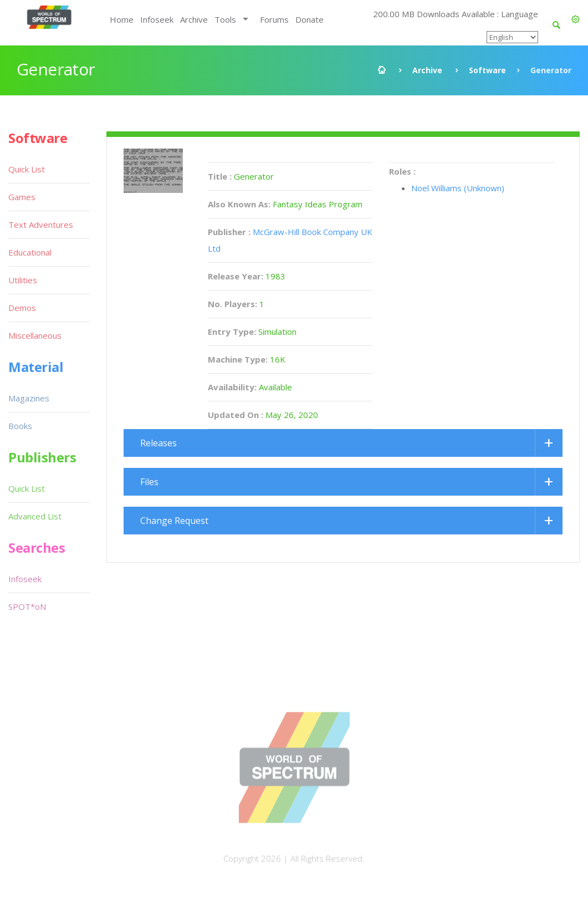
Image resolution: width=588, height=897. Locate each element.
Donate (310, 19)
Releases (158, 443)
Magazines (29, 398)
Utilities (23, 280)
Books (20, 426)
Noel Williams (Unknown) (458, 188)
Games (22, 197)
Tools (225, 19)
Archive (194, 19)
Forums (274, 19)
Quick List (27, 169)
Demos (22, 308)
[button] (576, 19)
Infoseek (157, 19)
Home (122, 19)
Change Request (174, 521)
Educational (30, 252)
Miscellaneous (35, 335)
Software (487, 70)
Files (149, 482)
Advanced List (35, 516)
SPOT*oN (27, 607)
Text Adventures (41, 225)
